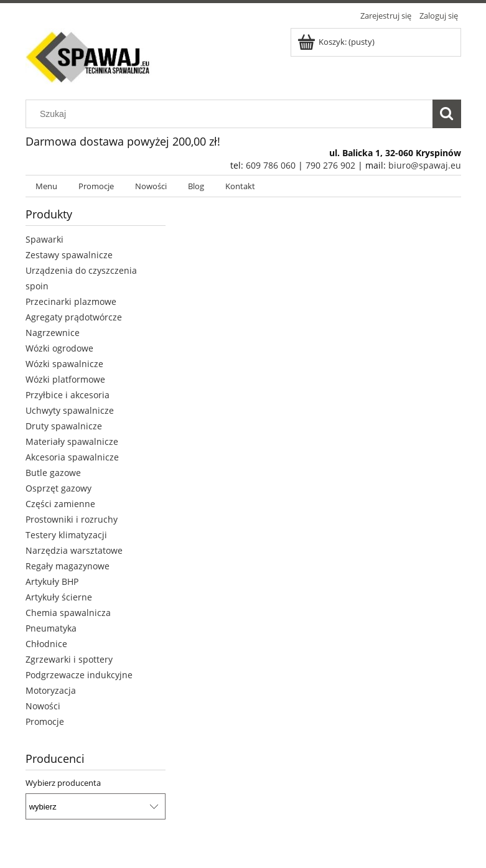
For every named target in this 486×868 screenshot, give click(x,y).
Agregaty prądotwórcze (74, 317)
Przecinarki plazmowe (71, 301)
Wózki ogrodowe (59, 348)
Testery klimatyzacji (66, 535)
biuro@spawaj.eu (425, 165)
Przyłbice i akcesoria (68, 395)
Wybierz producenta (63, 783)
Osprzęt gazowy (58, 488)
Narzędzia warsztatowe (74, 550)
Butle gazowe (53, 473)
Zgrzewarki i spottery (69, 659)
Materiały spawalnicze (72, 441)
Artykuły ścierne (59, 597)
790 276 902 (330, 165)
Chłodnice (46, 644)
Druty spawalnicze (64, 426)
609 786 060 (271, 165)
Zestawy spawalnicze (69, 255)
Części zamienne (60, 504)
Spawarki (44, 239)
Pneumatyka (51, 628)
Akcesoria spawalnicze (72, 457)
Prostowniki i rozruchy (72, 519)
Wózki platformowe (65, 379)
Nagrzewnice (53, 333)
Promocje (45, 721)
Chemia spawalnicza (68, 613)
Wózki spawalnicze (64, 364)
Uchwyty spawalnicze (70, 410)
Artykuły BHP (52, 581)
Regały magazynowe (68, 566)
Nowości (43, 706)
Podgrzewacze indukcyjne (79, 675)
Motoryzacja (51, 690)
